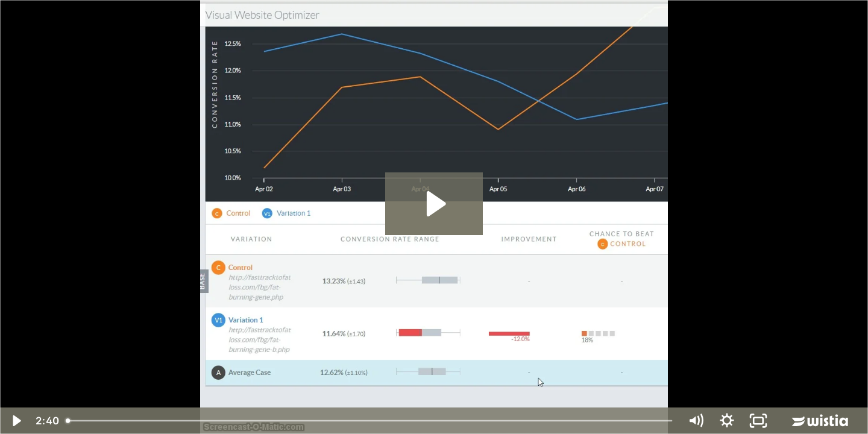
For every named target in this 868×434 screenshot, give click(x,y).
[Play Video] (16, 421)
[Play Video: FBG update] (434, 204)
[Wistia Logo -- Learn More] (821, 421)
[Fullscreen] (758, 421)
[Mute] (696, 421)
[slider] (370, 421)
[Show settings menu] (727, 421)
